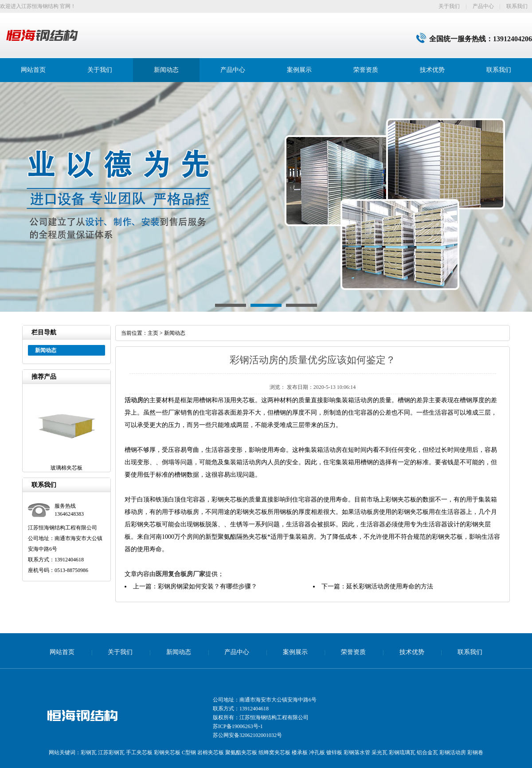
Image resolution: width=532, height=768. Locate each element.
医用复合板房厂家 (180, 574)
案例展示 (299, 70)
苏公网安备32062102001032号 (247, 735)
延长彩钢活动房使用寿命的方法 (390, 586)
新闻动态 (166, 70)
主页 (153, 333)
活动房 (134, 400)
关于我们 (449, 6)
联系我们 (517, 6)
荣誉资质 (366, 70)
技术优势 (432, 70)
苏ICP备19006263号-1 (238, 726)
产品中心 (483, 6)
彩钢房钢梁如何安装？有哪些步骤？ (207, 586)
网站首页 (33, 70)
